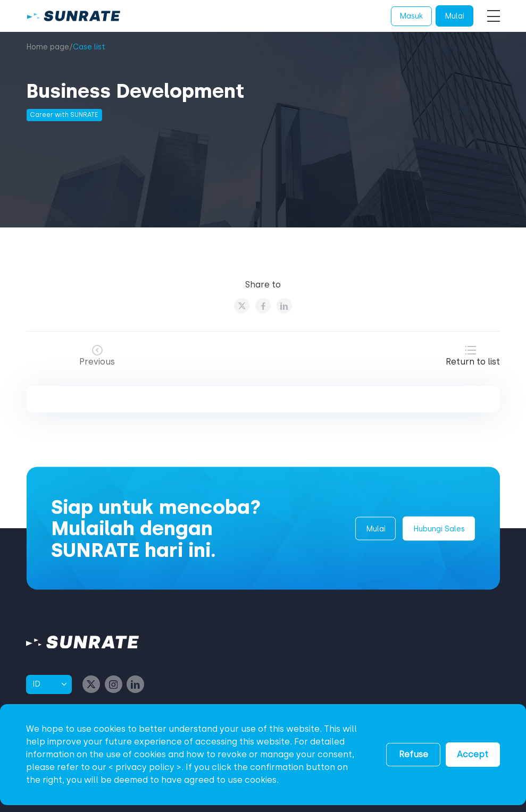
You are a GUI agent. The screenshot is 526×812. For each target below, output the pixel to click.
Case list (89, 47)
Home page (48, 47)
